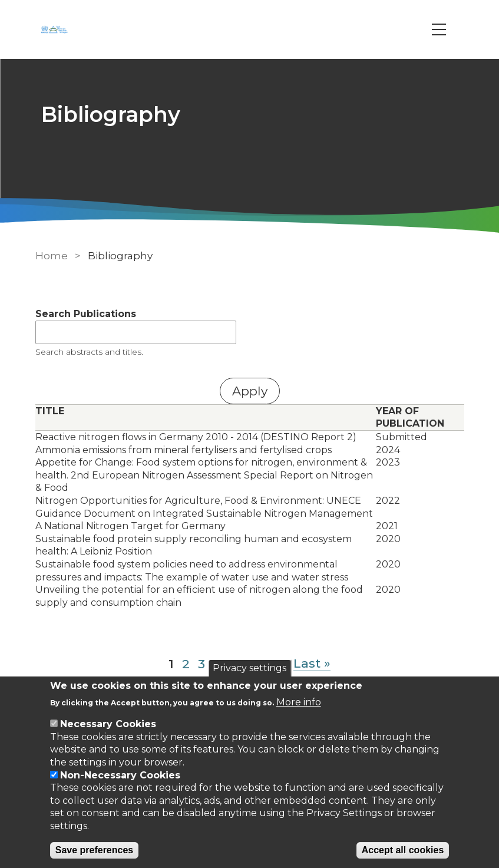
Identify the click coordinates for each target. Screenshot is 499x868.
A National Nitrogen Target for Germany (130, 526)
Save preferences (95, 850)
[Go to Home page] (56, 29)
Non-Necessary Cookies (120, 775)
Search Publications (86, 314)
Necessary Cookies (108, 724)
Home (52, 256)
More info (299, 702)
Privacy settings (249, 668)
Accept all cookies (403, 850)
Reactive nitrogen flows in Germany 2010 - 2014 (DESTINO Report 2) (196, 437)
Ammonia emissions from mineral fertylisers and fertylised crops (184, 450)
